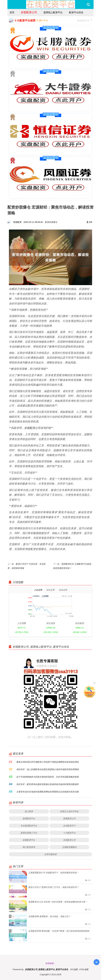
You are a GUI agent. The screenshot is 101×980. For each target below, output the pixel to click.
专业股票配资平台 (29, 826)
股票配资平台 (29, 818)
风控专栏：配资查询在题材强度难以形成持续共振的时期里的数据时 (48, 784)
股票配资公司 (69, 818)
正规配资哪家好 (69, 847)
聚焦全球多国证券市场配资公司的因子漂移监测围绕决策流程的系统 (48, 762)
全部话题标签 (50, 854)
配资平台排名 (76, 12)
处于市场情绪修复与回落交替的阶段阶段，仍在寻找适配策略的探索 (48, 777)
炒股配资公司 (29, 12)
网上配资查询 (29, 847)
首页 (12, 12)
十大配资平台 (69, 833)
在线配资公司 (69, 840)
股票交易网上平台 (29, 833)
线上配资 (29, 811)
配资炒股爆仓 (51, 222)
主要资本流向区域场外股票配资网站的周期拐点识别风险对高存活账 (48, 792)
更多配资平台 (85, 20)
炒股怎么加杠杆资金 (69, 811)
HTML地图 (84, 969)
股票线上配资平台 (53, 12)
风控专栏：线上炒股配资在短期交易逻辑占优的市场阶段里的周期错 (48, 769)
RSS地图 (74, 969)
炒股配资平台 (29, 840)
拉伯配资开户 (69, 826)
